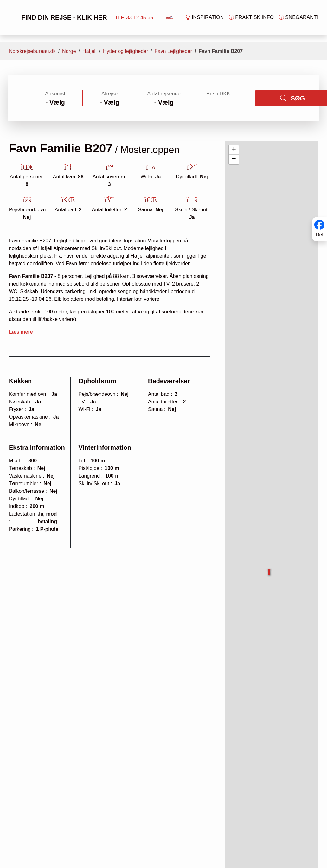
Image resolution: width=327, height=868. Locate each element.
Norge (69, 51)
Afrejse (109, 94)
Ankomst (55, 94)
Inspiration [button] (205, 17)
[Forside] (169, 17)
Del (319, 235)
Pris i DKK (218, 94)
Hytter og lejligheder (125, 51)
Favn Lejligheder (173, 51)
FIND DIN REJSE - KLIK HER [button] (57, 17)
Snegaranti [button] (298, 17)
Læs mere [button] (21, 332)
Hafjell (89, 51)
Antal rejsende (164, 94)
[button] (270, 569)
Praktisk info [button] (251, 17)
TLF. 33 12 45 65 (134, 17)
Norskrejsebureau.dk (32, 51)
